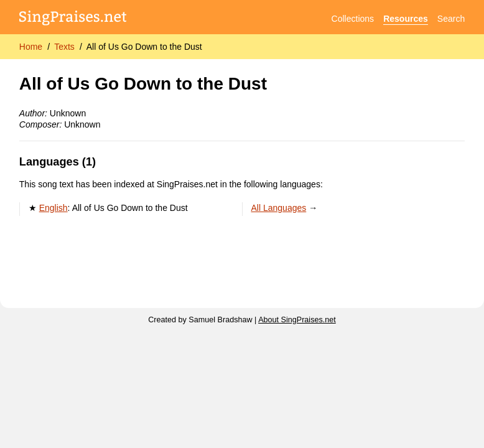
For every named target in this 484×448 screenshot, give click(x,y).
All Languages (279, 208)
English (54, 208)
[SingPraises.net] (73, 19)
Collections (353, 19)
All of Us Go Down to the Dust (144, 47)
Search (451, 19)
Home (31, 47)
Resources (406, 19)
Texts (64, 47)
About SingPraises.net (297, 320)
